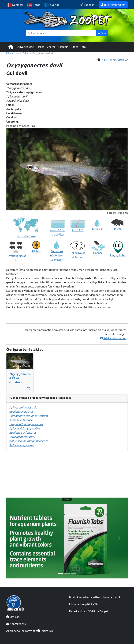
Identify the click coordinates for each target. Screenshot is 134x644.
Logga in (87, 5)
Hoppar (98, 253)
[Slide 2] (67, 574)
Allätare (36, 251)
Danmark (15, 5)
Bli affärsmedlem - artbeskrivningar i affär (95, 597)
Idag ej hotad (118, 255)
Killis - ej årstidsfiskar (115, 60)
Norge (34, 5)
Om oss (13, 617)
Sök (102, 33)
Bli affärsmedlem (113, 5)
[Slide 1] (61, 574)
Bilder (74, 47)
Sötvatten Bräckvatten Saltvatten (57, 255)
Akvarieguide (26, 47)
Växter (51, 47)
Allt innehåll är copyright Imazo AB (29, 631)
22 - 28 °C (78, 230)
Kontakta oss (16, 624)
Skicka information (113, 338)
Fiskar (40, 47)
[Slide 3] (73, 574)
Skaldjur (63, 47)
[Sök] (61, 33)
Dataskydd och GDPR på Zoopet (89, 611)
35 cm (117, 229)
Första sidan (13, 53)
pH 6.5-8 (97, 229)
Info (83, 47)
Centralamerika (26, 236)
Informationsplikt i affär (84, 604)
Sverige (52, 5)
